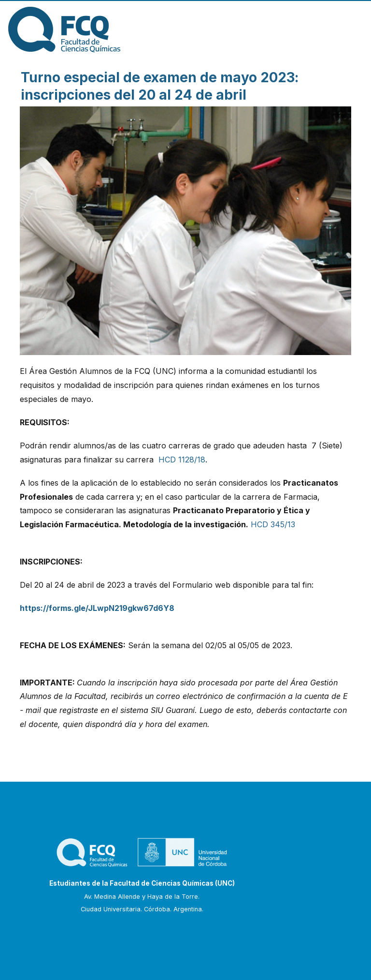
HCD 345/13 (273, 524)
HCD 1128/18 (182, 460)
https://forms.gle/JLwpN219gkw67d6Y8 (97, 608)
